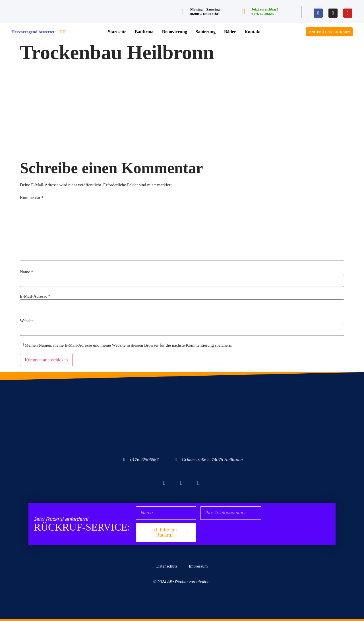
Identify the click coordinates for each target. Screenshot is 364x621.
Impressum (198, 566)
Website (27, 321)
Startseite (117, 32)
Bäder (230, 32)
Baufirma (144, 32)
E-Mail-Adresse (35, 296)
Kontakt (253, 32)
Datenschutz (167, 566)
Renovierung (175, 32)
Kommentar (32, 198)
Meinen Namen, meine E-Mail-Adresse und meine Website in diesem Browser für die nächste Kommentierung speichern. (129, 345)
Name (27, 272)
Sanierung (206, 32)
